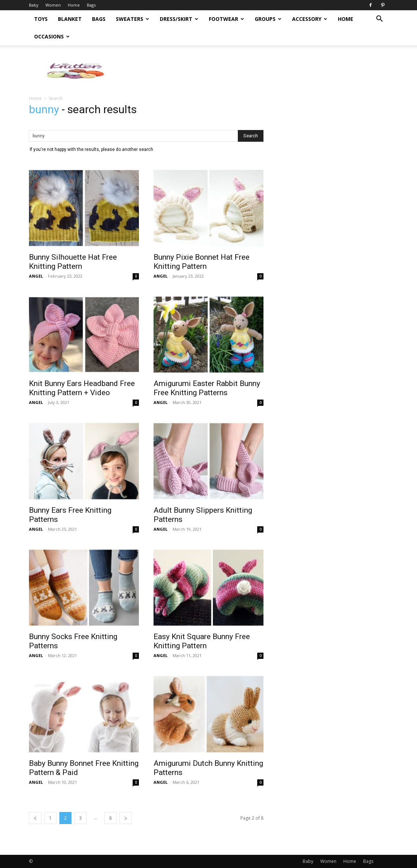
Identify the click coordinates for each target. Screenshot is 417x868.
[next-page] (126, 818)
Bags (91, 5)
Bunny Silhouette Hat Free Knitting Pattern (73, 262)
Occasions (52, 36)
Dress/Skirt (179, 19)
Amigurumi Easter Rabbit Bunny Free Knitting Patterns (207, 388)
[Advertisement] (333, 185)
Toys (41, 19)
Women (53, 5)
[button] (379, 20)
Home (74, 5)
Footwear (226, 19)
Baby (34, 5)
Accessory (310, 19)
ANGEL (36, 276)
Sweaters (132, 19)
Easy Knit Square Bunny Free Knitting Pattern (202, 641)
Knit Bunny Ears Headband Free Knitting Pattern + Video (82, 388)
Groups (268, 19)
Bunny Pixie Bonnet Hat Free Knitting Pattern (202, 262)
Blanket (70, 19)
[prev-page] (35, 818)
